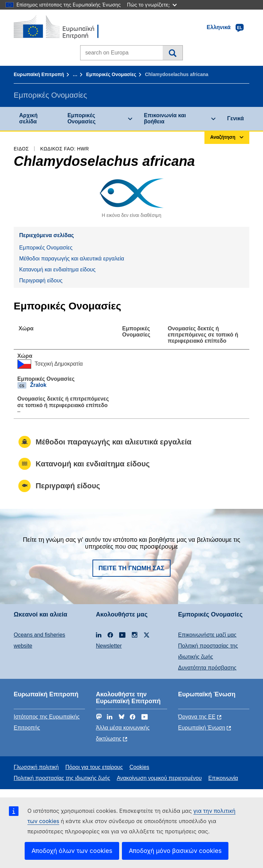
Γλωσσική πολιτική (36, 767)
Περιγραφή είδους (41, 280)
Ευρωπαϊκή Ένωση (202, 728)
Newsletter (109, 646)
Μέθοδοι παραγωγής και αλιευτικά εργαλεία (72, 259)
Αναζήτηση (172, 53)
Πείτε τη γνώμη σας (132, 568)
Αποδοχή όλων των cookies (72, 851)
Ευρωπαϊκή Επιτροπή (39, 74)
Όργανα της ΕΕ (197, 717)
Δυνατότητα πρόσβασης (207, 668)
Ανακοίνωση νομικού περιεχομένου (159, 778)
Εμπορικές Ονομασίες (111, 74)
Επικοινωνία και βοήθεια (165, 118)
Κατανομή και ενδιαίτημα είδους (57, 270)
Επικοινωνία (223, 778)
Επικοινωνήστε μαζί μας (207, 635)
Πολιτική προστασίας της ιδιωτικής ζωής (62, 778)
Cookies (139, 767)
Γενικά (235, 118)
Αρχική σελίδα (28, 118)
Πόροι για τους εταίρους (94, 767)
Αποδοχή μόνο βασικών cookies (175, 851)
